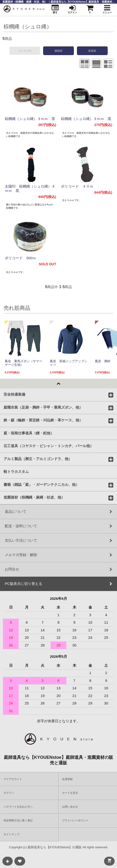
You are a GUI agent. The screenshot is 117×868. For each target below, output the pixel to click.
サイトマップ (12, 834)
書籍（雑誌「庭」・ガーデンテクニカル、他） (41, 484)
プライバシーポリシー (75, 820)
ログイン (9, 793)
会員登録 (67, 779)
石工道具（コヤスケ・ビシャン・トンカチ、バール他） (49, 446)
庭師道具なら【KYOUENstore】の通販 (55, 847)
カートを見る (70, 793)
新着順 (92, 51)
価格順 (58, 51)
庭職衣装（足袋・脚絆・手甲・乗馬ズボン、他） (43, 407)
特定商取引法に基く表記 (18, 820)
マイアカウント (13, 779)
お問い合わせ (70, 807)
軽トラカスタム (16, 471)
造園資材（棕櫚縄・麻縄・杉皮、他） (34, 497)
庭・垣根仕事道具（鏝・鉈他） (29, 433)
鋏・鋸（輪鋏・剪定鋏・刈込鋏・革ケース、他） (43, 420)
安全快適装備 (14, 394)
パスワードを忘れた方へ (18, 807)
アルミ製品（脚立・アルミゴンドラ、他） (38, 459)
